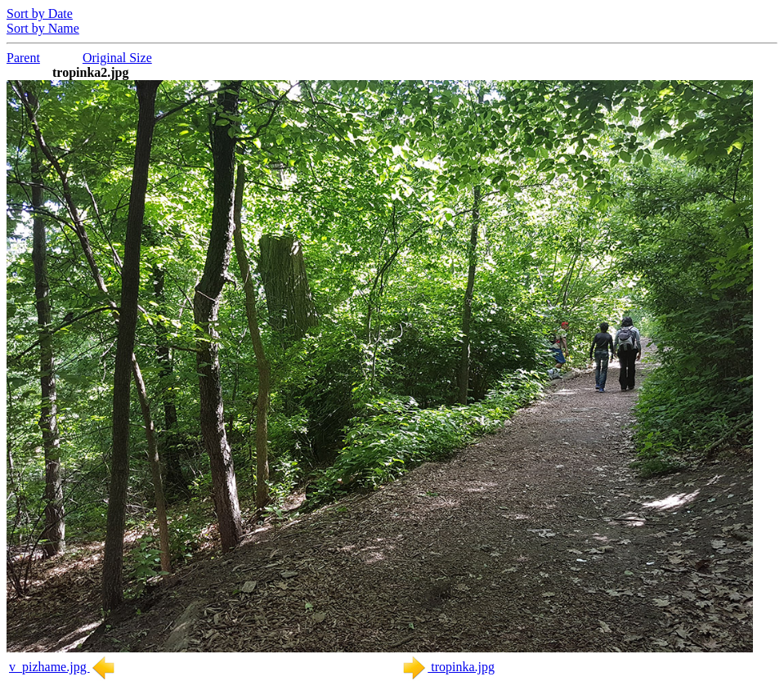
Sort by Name (43, 28)
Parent (23, 58)
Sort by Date (40, 13)
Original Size (117, 58)
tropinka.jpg (448, 667)
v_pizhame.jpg (63, 667)
